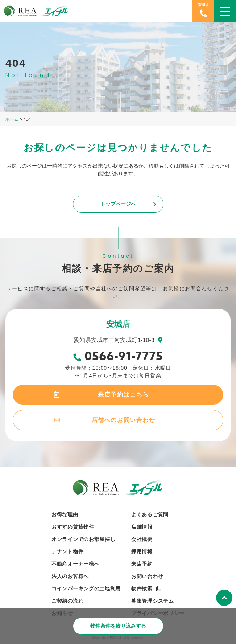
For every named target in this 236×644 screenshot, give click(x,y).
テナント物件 (67, 551)
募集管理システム (153, 601)
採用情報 (142, 551)
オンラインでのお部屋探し (83, 539)
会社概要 (142, 539)
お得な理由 (65, 514)
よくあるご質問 (150, 514)
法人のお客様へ (70, 576)
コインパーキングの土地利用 (86, 588)
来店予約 (142, 564)
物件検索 (142, 588)
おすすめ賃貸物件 (73, 527)
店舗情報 (142, 527)
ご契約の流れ (67, 601)
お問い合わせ (147, 576)
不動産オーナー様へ (75, 564)
